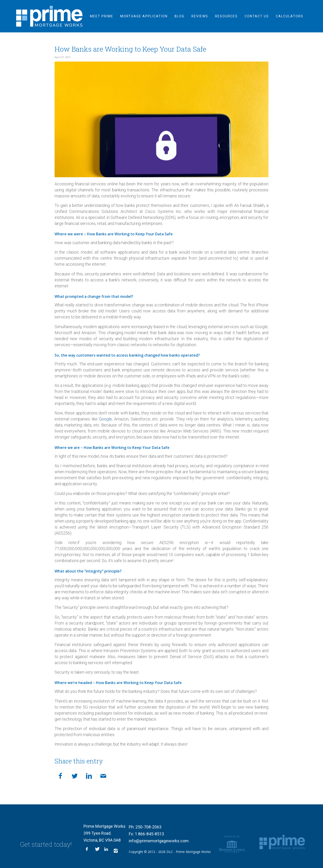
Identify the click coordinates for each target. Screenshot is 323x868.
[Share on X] (75, 775)
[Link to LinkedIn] (107, 851)
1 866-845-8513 (149, 834)
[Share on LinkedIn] (89, 775)
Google (105, 419)
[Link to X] (97, 851)
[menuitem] (102, 16)
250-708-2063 (148, 827)
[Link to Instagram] (116, 851)
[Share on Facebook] (60, 775)
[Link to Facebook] (88, 851)
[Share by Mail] (103, 775)
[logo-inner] (49, 16)
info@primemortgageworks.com (159, 841)
